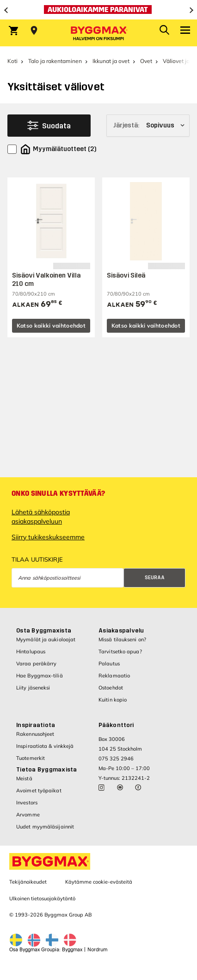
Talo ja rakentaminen (55, 61)
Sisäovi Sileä (126, 275)
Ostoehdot (111, 688)
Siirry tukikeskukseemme (48, 537)
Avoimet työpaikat (39, 790)
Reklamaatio (114, 676)
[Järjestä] (148, 126)
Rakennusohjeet (35, 734)
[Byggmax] (98, 33)
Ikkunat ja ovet (111, 61)
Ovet (146, 61)
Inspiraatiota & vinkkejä (45, 746)
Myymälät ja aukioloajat (46, 639)
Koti (12, 61)
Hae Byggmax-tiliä (40, 676)
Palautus (109, 664)
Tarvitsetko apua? (120, 651)
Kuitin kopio (113, 700)
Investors (27, 803)
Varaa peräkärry (37, 664)
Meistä (24, 778)
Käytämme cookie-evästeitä (99, 882)
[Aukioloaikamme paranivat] (98, 10)
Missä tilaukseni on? (122, 639)
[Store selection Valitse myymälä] (34, 31)
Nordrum (97, 950)
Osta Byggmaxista (44, 631)
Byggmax (72, 950)
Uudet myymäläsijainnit (45, 827)
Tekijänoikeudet (28, 882)
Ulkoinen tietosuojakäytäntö (42, 898)
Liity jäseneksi (33, 688)
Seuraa (155, 578)
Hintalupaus (31, 651)
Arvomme (28, 815)
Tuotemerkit (31, 758)
